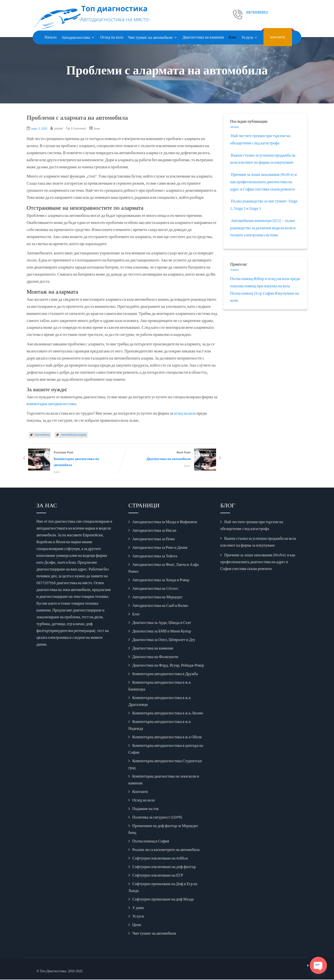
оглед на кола (185, 413)
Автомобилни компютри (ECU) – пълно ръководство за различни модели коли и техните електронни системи (264, 228)
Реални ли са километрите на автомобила (166, 850)
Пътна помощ (242, 279)
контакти (278, 37)
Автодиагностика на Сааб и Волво (160, 606)
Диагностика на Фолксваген (155, 657)
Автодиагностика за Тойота (155, 557)
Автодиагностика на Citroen (155, 589)
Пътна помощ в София (151, 842)
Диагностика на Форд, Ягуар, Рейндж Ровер (168, 666)
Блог (233, 37)
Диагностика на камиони (203, 37)
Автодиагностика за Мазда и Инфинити (165, 523)
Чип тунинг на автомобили (153, 37)
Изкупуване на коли (247, 300)
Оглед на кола (112, 37)
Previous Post (74, 459)
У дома (138, 908)
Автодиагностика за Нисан (154, 531)
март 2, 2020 (40, 128)
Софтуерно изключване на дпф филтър (164, 867)
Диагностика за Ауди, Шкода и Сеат (162, 623)
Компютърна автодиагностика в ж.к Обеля (167, 738)
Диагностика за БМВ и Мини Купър (162, 632)
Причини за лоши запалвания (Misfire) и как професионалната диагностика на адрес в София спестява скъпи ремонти (265, 182)
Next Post (170, 456)
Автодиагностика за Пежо (154, 540)
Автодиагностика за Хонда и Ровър (161, 581)
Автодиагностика (78, 37)
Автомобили (42, 435)
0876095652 (257, 12)
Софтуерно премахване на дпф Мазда (163, 900)
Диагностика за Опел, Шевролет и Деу (164, 640)
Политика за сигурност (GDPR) (157, 818)
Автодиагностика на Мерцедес (158, 598)
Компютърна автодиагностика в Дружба (165, 675)
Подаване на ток (146, 809)
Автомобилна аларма (73, 435)
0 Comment (81, 128)
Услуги (250, 37)
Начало (51, 37)
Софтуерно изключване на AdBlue (160, 859)
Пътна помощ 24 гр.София (261, 293)
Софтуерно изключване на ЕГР (158, 876)
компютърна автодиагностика (53, 404)
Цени (137, 925)
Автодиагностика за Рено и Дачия (160, 548)
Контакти (140, 792)
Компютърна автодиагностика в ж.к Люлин (168, 714)
